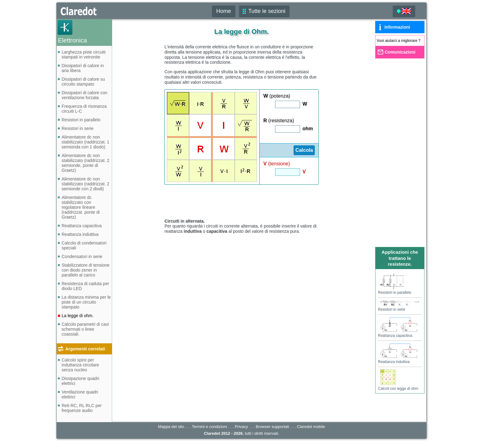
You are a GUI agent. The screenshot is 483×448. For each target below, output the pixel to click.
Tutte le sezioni (267, 11)
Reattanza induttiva (80, 234)
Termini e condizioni (209, 427)
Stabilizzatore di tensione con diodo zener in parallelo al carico (86, 270)
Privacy (241, 427)
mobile (311, 427)
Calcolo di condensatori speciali (84, 245)
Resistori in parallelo (81, 120)
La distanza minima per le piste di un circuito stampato (86, 302)
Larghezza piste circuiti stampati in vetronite (83, 54)
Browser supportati (272, 427)
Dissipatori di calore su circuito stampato (83, 82)
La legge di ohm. (78, 316)
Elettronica (73, 40)
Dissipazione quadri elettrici (80, 381)
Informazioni (397, 27)
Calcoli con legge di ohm (398, 386)
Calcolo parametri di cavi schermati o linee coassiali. (85, 329)
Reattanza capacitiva (82, 226)
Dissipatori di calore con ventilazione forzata (85, 95)
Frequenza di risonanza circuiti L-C (84, 109)
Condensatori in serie (82, 256)
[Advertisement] (241, 201)
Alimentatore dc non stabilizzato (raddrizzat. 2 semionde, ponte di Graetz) (85, 163)
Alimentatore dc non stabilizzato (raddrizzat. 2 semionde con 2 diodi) (85, 184)
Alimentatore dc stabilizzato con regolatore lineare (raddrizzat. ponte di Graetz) (81, 207)
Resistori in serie (77, 128)
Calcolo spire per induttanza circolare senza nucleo (80, 365)
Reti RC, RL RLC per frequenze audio (82, 408)
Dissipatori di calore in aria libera (83, 68)
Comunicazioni (400, 52)
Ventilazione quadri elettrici (80, 394)
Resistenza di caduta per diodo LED (85, 286)
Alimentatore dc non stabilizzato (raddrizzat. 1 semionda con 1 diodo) (85, 142)
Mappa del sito (171, 427)
